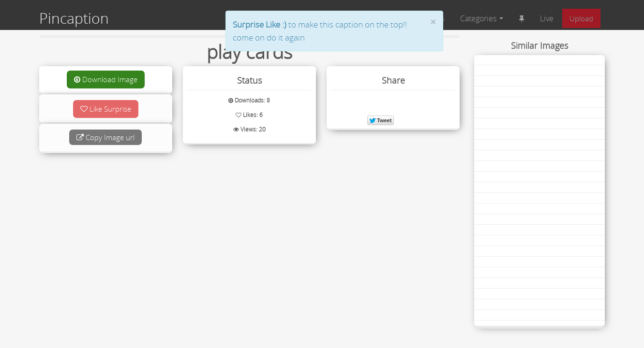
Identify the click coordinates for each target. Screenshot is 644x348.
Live (547, 18)
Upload (581, 18)
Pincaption (74, 18)
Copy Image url (105, 137)
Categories (482, 18)
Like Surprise (106, 109)
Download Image (106, 79)
